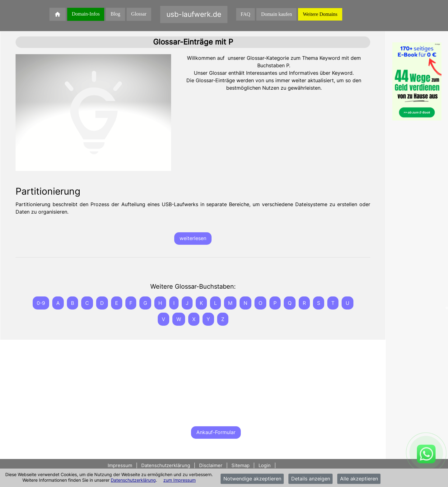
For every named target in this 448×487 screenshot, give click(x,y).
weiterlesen (193, 238)
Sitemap (240, 465)
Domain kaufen (276, 14)
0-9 (41, 303)
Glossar (139, 14)
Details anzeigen (311, 479)
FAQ (246, 14)
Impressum (121, 465)
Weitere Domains (320, 14)
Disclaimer (211, 465)
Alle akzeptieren (359, 479)
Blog (115, 14)
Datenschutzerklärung (133, 480)
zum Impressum (180, 480)
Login (265, 465)
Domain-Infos (86, 14)
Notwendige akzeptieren (252, 479)
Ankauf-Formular (216, 432)
